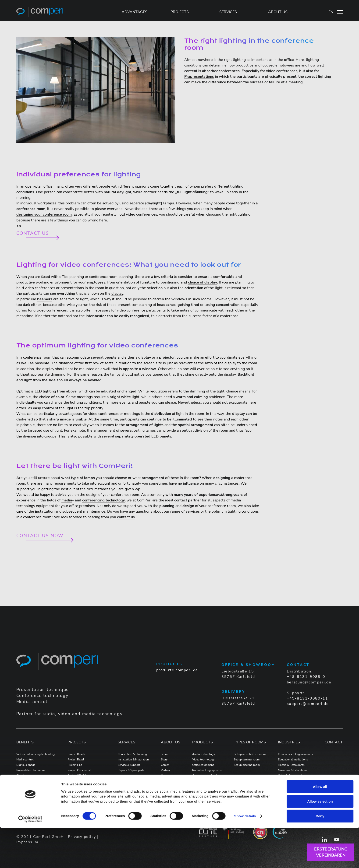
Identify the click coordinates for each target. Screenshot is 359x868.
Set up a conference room (250, 754)
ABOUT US (278, 12)
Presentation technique (31, 770)
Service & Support (129, 765)
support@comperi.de (308, 704)
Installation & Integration (133, 759)
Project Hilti (75, 765)
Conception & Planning (132, 754)
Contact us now (40, 536)
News (165, 776)
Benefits (25, 742)
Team (164, 754)
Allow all (320, 826)
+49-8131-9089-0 (306, 677)
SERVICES (228, 12)
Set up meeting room (247, 765)
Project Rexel (76, 759)
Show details (245, 856)
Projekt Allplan (77, 797)
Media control (25, 759)
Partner (165, 770)
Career (165, 765)
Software (198, 787)
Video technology (203, 759)
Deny (320, 856)
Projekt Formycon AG (81, 792)
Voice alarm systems (205, 781)
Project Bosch (76, 754)
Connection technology (207, 776)
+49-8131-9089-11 (307, 698)
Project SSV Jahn (78, 776)
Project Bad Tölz (78, 781)
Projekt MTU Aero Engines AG (87, 787)
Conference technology (31, 781)
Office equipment (203, 765)
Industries (289, 742)
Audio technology (204, 754)
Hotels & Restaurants (291, 765)
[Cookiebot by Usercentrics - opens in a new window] (30, 859)
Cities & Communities (291, 776)
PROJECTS (180, 12)
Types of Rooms (250, 742)
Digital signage (26, 765)
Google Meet (24, 787)
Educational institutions (293, 759)
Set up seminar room (247, 759)
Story (164, 759)
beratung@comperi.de (309, 682)
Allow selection (320, 841)
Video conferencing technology (36, 754)
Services (126, 742)
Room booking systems (207, 770)
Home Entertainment (291, 787)
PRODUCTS (203, 742)
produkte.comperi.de (177, 670)
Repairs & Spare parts (131, 770)
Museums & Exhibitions (293, 770)
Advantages (135, 12)
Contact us (33, 233)
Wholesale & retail (290, 781)
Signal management (29, 776)
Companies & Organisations (295, 754)
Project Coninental (79, 770)
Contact (334, 742)
